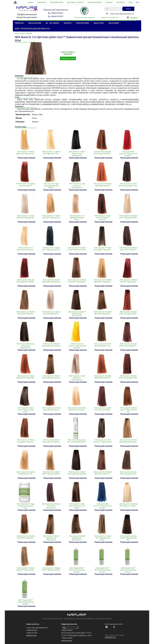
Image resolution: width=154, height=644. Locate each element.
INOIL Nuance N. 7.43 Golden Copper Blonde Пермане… (51, 409)
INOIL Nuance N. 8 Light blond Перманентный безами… (51, 186)
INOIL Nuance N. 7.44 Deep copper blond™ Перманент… (26, 377)
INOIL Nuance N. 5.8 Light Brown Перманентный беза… (51, 345)
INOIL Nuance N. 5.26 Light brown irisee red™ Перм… (103, 409)
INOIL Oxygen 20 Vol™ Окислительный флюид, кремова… (77, 570)
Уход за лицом (114, 23)
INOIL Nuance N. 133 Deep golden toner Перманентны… (26, 153)
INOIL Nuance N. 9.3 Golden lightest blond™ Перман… (77, 409)
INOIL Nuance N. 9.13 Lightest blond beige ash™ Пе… (26, 473)
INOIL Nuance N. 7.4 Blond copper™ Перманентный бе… (128, 410)
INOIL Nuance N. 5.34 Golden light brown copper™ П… (103, 473)
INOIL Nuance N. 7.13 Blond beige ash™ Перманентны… (26, 569)
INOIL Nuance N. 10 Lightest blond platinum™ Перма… (128, 505)
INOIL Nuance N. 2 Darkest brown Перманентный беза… (77, 473)
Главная (16, 33)
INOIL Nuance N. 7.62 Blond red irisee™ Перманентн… (128, 281)
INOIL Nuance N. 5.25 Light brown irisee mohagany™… (128, 345)
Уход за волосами (35, 23)
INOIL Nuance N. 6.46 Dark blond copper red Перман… (51, 441)
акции (31, 2)
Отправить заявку (68, 58)
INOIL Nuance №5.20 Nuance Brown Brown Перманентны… (51, 506)
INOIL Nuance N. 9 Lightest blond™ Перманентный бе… (51, 473)
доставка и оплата (75, 2)
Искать (128, 9)
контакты (121, 2)
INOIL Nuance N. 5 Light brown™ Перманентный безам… (26, 410)
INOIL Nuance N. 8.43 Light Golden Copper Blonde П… (103, 377)
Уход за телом (99, 23)
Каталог (22, 33)
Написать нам (31, 635)
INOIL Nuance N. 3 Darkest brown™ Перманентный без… (128, 538)
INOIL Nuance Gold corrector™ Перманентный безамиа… (77, 346)
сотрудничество (95, 2)
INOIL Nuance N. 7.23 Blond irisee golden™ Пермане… (26, 441)
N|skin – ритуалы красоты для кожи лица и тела (32, 29)
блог (131, 2)
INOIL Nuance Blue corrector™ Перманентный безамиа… (103, 506)
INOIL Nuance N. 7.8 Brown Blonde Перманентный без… (51, 377)
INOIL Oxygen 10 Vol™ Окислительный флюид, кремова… (128, 570)
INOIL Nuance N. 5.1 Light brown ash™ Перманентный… (77, 186)
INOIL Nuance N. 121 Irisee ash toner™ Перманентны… (26, 217)
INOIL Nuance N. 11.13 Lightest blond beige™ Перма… (77, 218)
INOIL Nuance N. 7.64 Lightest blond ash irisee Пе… (26, 185)
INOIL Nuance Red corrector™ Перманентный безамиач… (128, 154)
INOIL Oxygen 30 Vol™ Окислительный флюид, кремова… (103, 570)
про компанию (57, 2)
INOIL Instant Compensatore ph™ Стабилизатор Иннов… (77, 441)
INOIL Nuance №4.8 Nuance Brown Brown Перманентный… (26, 346)
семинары (42, 2)
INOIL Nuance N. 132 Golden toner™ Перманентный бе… (128, 217)
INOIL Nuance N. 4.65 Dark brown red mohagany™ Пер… (128, 377)
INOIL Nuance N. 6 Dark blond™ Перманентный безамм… (77, 506)
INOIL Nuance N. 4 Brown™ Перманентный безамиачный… (77, 314)
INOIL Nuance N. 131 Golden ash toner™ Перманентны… (51, 217)
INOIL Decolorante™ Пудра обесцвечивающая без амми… (26, 506)
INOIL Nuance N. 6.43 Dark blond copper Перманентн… (51, 281)
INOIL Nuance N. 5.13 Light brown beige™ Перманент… (103, 249)
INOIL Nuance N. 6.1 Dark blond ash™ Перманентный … (103, 442)
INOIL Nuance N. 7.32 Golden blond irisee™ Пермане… (26, 313)
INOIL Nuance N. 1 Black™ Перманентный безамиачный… (77, 154)
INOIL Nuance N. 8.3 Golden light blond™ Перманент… (103, 281)
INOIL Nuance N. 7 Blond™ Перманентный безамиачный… (51, 538)
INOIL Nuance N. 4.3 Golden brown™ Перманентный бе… (77, 249)
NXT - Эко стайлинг (52, 23)
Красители (68, 23)
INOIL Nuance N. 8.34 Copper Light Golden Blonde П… (103, 185)
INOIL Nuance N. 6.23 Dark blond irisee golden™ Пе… (103, 345)
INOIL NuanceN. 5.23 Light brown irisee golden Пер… (128, 473)
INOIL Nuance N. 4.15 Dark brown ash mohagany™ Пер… (128, 185)
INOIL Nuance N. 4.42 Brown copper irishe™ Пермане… (128, 249)
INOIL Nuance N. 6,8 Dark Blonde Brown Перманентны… (77, 538)
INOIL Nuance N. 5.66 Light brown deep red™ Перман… (26, 281)
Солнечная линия (82, 23)
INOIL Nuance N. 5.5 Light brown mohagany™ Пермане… (103, 218)
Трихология (19, 23)
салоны (109, 2)
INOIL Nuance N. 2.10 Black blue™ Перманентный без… (51, 249)
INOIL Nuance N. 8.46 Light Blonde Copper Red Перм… (103, 153)
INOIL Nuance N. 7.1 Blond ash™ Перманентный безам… (103, 538)
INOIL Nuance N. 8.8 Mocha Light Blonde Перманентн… (128, 441)
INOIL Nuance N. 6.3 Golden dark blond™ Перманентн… (77, 281)
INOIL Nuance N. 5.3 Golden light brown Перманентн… (103, 313)
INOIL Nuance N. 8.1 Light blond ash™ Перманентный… (77, 378)
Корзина (134, 18)
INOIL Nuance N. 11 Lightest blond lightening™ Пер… (51, 153)
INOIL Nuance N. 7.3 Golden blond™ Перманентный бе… (51, 569)
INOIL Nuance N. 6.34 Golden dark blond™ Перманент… (26, 537)
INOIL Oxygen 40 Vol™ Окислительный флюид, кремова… (26, 602)
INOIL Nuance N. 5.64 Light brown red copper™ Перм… (128, 313)
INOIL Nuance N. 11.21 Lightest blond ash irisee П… (26, 249)
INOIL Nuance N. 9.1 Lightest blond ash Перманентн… (51, 313)
